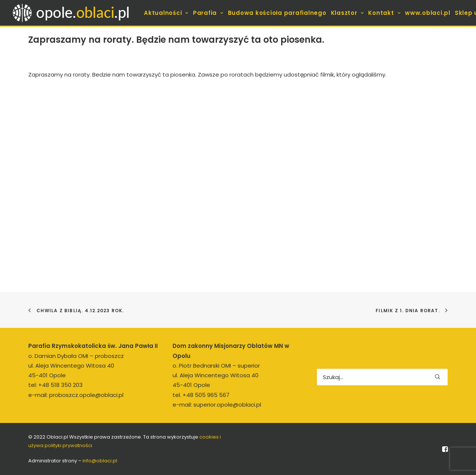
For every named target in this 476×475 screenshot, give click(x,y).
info (100, 461)
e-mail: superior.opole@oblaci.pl (217, 405)
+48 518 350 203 (60, 385)
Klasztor (348, 13)
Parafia (208, 13)
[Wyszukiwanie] (382, 377)
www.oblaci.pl (428, 13)
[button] (438, 377)
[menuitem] (166, 13)
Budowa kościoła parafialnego (277, 13)
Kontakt (384, 13)
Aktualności (166, 13)
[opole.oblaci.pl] (75, 13)
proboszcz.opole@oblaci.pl (86, 395)
